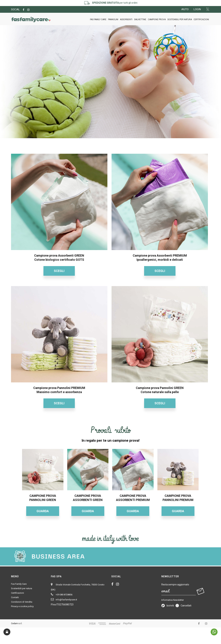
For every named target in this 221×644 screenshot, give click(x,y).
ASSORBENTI (126, 19)
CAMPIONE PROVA (157, 19)
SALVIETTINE (140, 19)
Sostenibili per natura (180, 19)
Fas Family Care (98, 19)
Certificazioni (201, 19)
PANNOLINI (113, 19)
